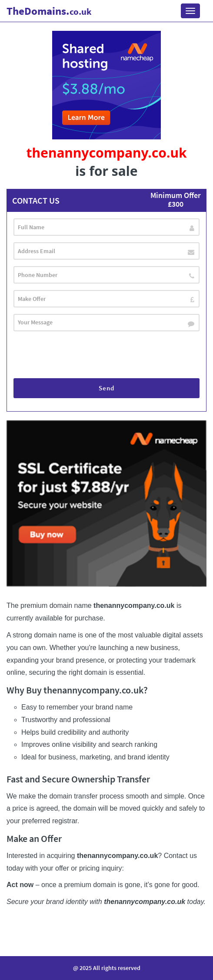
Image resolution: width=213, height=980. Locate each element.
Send (106, 388)
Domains (49, 11)
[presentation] (80, 355)
